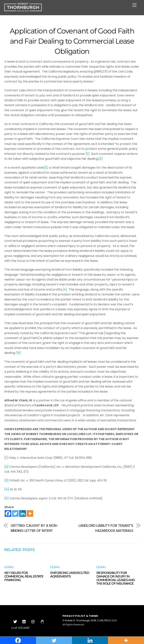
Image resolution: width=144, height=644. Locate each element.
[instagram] (33, 621)
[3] (46, 168)
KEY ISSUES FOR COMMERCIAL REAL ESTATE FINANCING (24, 576)
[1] (88, 154)
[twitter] (15, 621)
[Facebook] (8, 513)
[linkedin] (24, 621)
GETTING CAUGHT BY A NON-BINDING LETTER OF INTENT (34, 528)
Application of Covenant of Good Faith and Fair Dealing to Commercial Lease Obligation (72, 41)
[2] (100, 159)
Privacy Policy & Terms (80, 616)
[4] (65, 289)
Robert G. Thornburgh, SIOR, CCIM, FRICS (88, 620)
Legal (9, 567)
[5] (19, 353)
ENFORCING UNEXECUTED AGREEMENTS (70, 575)
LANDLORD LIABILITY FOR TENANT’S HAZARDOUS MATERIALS (106, 528)
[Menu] (134, 5)
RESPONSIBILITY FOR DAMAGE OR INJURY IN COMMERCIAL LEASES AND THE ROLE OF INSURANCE (116, 578)
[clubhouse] (42, 621)
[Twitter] (15, 513)
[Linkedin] (23, 513)
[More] (30, 513)
